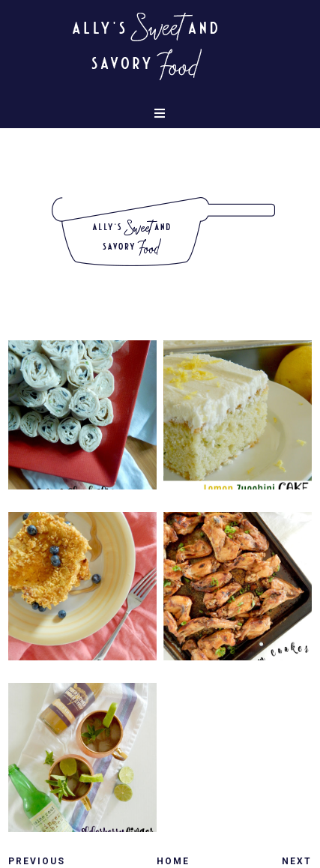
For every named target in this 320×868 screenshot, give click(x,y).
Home (173, 861)
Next (297, 861)
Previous (37, 861)
